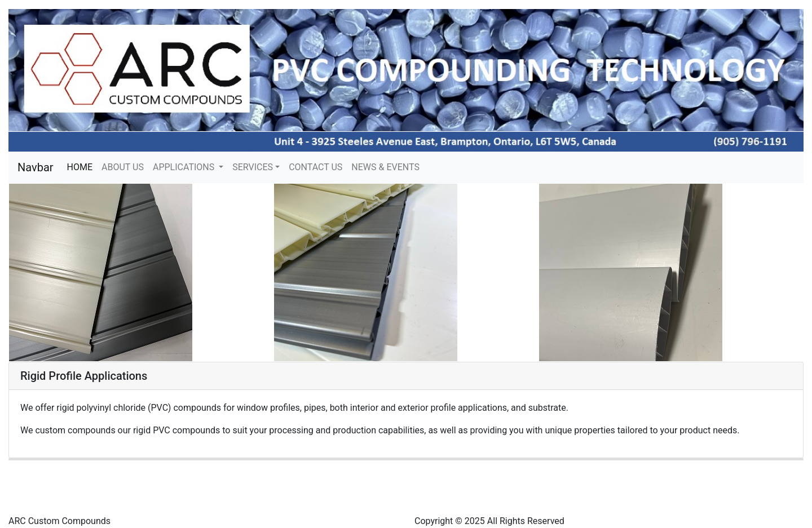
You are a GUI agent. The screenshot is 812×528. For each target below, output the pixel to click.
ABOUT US (123, 167)
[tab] (406, 376)
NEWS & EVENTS (385, 167)
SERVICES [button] (253, 167)
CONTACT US (315, 167)
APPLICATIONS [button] (185, 167)
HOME (82, 167)
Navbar (36, 167)
